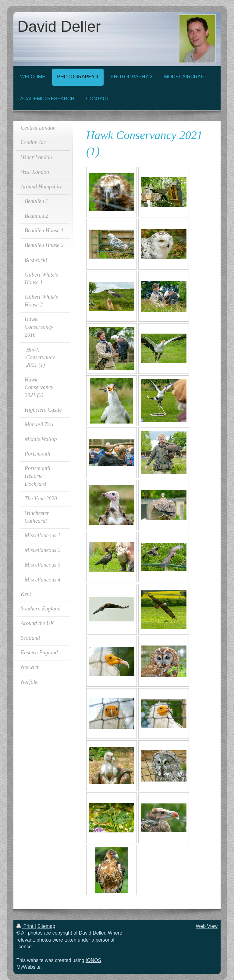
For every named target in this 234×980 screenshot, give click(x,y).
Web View (207, 926)
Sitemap (46, 926)
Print (26, 926)
